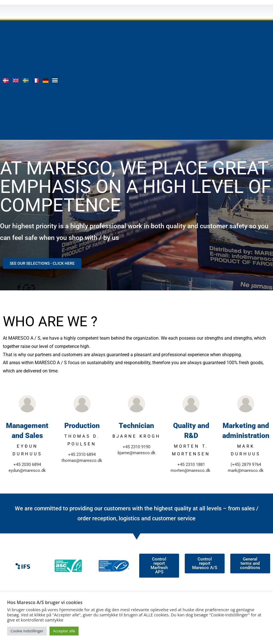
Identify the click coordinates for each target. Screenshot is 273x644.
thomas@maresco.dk (82, 460)
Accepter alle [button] (64, 631)
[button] (55, 80)
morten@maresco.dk (190, 470)
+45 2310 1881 (191, 464)
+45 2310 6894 (82, 455)
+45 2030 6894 (27, 464)
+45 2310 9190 (136, 447)
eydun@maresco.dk (27, 470)
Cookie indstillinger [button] (27, 631)
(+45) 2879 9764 (246, 464)
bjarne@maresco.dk (136, 453)
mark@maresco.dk (246, 470)
